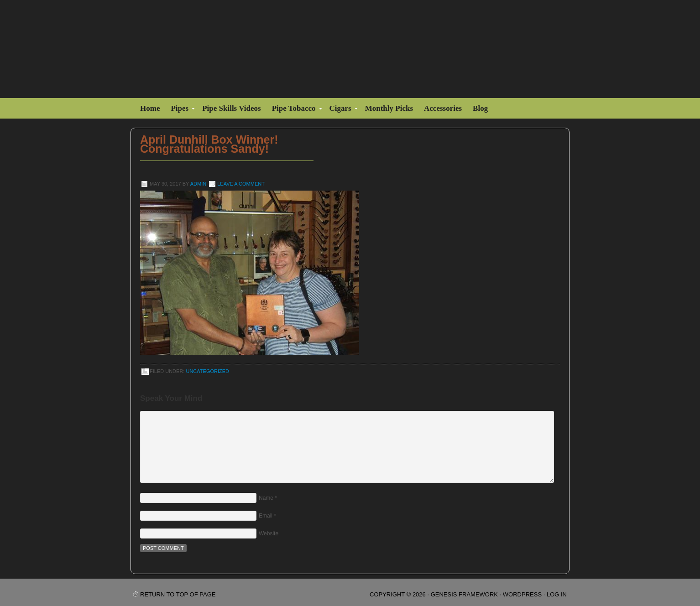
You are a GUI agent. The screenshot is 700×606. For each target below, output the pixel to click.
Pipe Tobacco (295, 110)
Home (150, 108)
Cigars (342, 110)
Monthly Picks (389, 108)
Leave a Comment (241, 184)
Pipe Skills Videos (231, 108)
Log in (557, 594)
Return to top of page (178, 594)
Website (269, 533)
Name (266, 498)
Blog (480, 108)
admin (198, 184)
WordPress (522, 594)
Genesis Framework (464, 594)
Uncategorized (207, 371)
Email (266, 516)
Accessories (443, 108)
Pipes (181, 110)
